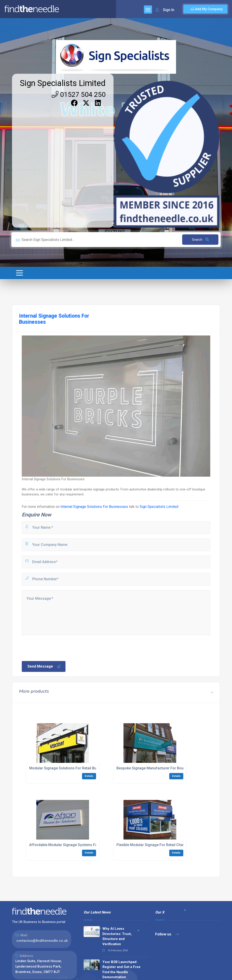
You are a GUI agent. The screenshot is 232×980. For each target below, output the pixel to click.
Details (89, 776)
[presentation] (56, 648)
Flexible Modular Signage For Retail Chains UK (155, 845)
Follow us (167, 934)
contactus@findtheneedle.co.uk (42, 941)
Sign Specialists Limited (63, 83)
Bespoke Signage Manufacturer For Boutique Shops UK (163, 768)
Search (200, 240)
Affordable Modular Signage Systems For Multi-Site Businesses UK (85, 845)
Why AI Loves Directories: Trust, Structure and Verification (117, 936)
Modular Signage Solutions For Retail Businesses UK (73, 768)
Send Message (44, 666)
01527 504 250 (79, 94)
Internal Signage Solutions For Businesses (94, 507)
